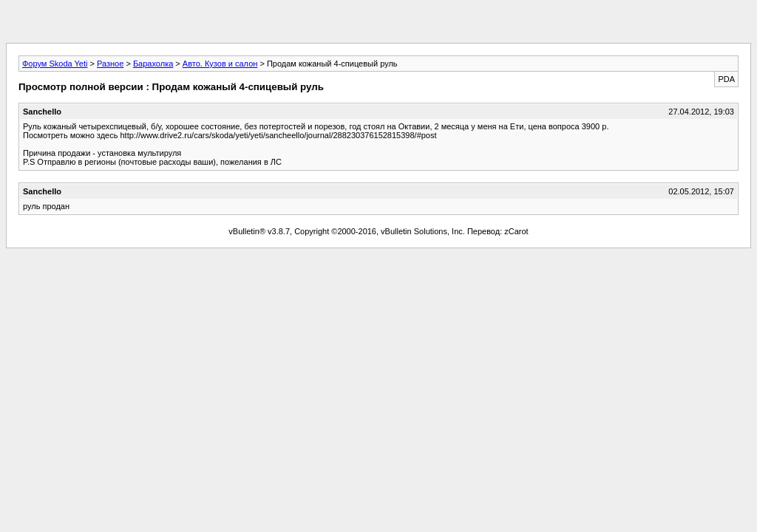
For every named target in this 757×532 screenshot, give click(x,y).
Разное (110, 64)
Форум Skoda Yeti (55, 64)
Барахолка (153, 64)
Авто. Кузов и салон (220, 64)
